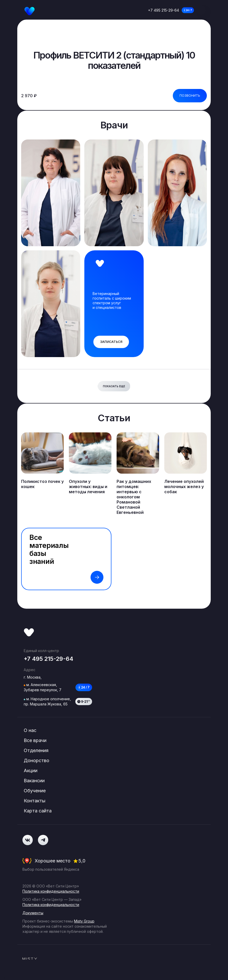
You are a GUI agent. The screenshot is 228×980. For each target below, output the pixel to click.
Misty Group (84, 921)
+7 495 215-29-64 (164, 10)
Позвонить (190, 96)
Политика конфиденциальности (51, 891)
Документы (33, 913)
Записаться (111, 342)
